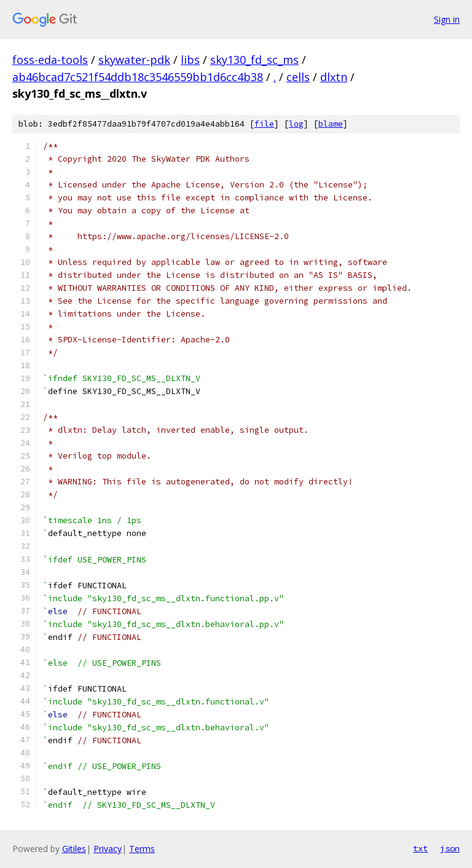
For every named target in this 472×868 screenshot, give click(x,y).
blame (331, 124)
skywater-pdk (134, 60)
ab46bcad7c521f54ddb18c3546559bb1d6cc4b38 (138, 77)
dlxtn (334, 77)
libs (190, 60)
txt (420, 848)
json (450, 848)
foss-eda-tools (50, 60)
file (264, 124)
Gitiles (74, 849)
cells (298, 77)
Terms (142, 849)
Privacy (108, 849)
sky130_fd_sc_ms (254, 60)
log (296, 124)
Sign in (447, 19)
